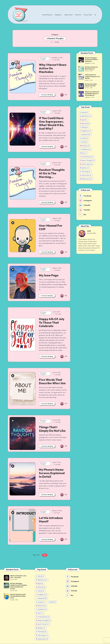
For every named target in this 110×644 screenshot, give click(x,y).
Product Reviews (47, 15)
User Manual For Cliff (51, 227)
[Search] (95, 15)
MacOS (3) (84, 142)
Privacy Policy (88, 15)
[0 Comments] (13, 64)
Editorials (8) (84, 123)
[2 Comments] (13, 322)
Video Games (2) (86, 175)
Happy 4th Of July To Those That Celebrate (52, 323)
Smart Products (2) (86, 164)
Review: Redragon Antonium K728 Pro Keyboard (91, 60)
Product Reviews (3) (87, 157)
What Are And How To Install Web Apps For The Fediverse (92, 94)
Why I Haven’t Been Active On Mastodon (53, 68)
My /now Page (49, 275)
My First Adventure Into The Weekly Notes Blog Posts (18, 596)
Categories (58, 15)
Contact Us (78, 15)
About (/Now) (69, 15)
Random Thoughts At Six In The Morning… (52, 173)
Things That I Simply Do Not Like (52, 429)
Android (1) (84, 112)
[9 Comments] (13, 170)
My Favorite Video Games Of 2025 (91, 85)
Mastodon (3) (85, 146)
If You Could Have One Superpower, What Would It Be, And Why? (52, 123)
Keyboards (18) (85, 135)
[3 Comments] (13, 116)
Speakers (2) (84, 168)
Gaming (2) (84, 127)
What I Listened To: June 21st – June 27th (18, 577)
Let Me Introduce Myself (51, 520)
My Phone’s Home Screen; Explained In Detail (52, 473)
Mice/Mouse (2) (85, 149)
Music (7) (83, 153)
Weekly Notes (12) (86, 179)
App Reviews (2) (85, 116)
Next (45, 555)
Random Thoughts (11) (87, 160)
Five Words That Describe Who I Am (52, 381)
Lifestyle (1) (84, 138)
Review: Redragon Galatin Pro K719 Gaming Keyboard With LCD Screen (18, 586)
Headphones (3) (85, 131)
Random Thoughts (43, 59)
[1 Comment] (13, 269)
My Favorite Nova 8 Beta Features (91, 68)
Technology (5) (85, 172)
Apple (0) (83, 120)
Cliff (89, 231)
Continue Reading (47, 95)
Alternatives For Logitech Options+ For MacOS (92, 77)
